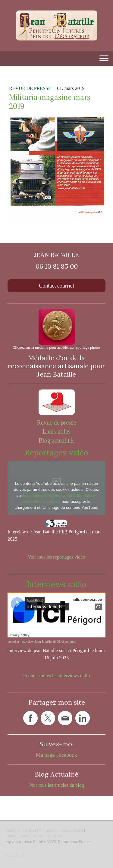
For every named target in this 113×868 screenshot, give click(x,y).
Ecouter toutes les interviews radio (56, 676)
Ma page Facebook (56, 755)
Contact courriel (56, 286)
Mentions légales (19, 830)
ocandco (13, 642)
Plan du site (55, 836)
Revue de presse (31, 88)
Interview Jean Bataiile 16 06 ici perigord (49, 642)
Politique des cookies (23, 836)
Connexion (14, 855)
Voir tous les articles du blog (56, 785)
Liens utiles (56, 431)
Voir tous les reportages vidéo (57, 557)
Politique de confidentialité (60, 830)
